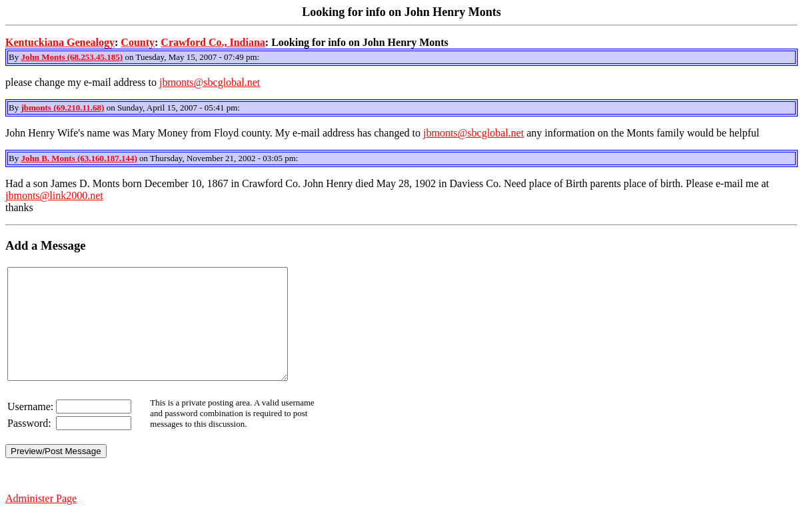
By (15, 57)
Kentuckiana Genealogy (60, 42)
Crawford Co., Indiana (213, 42)
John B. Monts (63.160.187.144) (79, 158)
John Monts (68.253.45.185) (72, 57)
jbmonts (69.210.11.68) (62, 108)
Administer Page (41, 520)
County (138, 42)
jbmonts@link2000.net (54, 195)
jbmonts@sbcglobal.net (210, 82)
